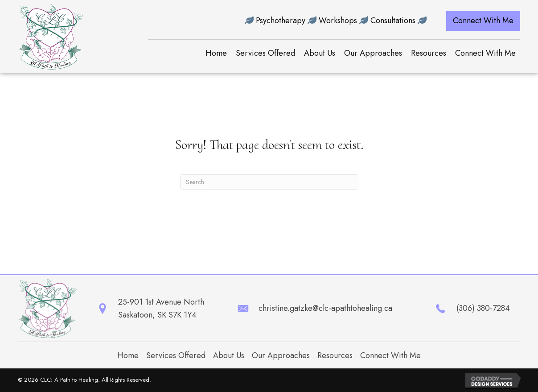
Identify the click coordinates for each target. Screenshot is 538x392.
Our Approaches (281, 355)
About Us (229, 355)
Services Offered (176, 355)
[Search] (269, 182)
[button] (483, 21)
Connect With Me (390, 355)
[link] (216, 53)
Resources (335, 355)
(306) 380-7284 (483, 308)
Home (128, 355)
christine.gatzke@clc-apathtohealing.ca (325, 308)
